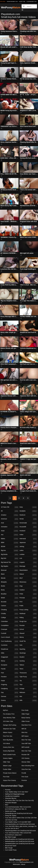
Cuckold (10, 633)
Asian (10, 531)
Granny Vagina (8, 758)
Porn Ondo (25, 710)
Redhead (28, 614)
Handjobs (28, 511)
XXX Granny (26, 758)
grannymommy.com (12, 2)
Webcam (28, 693)
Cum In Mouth (10, 637)
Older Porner (26, 721)
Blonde (10, 578)
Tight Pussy (28, 677)
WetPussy (11, 7)
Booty (10, 590)
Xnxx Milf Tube (26, 743)
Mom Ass (25, 732)
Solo (28, 645)
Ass (10, 535)
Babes (10, 539)
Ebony (10, 661)
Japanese (28, 543)
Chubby (10, 614)
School (28, 630)
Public (28, 606)
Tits (28, 681)
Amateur (10, 515)
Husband (28, 531)
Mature (28, 574)
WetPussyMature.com (27, 862)
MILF (28, 578)
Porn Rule (6, 777)
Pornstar (28, 598)
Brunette (10, 602)
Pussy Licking (28, 610)
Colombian (10, 622)
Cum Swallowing (10, 641)
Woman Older (26, 762)
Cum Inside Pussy (11, 850)
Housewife (28, 527)
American (10, 519)
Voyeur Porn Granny (9, 780)
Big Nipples (10, 566)
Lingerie (28, 562)
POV (28, 602)
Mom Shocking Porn (28, 766)
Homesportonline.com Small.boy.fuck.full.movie (20, 824)
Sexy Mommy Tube (9, 718)
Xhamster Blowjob (11, 803)
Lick (28, 558)
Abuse (23, 864)
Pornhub (8, 790)
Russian (28, 626)
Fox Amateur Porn (9, 714)
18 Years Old (10, 507)
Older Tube (7, 762)
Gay (10, 693)
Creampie (10, 630)
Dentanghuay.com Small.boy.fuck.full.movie (19, 813)
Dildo (10, 653)
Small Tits (28, 641)
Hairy (28, 507)
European (10, 665)
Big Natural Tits (10, 562)
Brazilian (10, 594)
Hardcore (28, 515)
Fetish (10, 681)
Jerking (28, 547)
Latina (28, 551)
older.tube (22, 2)
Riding (28, 618)
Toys (28, 685)
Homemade (28, 523)
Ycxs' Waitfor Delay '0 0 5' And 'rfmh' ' (17, 792)
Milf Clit (24, 729)
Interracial (28, 539)
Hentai (28, 519)
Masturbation (28, 570)
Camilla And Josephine (12, 796)
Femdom (10, 677)
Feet (10, 673)
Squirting (28, 649)
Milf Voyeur (25, 736)
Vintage (28, 689)
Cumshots (10, 645)
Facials (10, 669)
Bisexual (10, 570)
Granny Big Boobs (9, 751)
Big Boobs (10, 555)
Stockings (28, 653)
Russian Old (25, 755)
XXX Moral (6, 743)
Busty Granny (26, 718)
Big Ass (10, 551)
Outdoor (28, 590)
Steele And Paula (10, 811)
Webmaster (16, 864)
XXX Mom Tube (8, 721)
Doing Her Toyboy (11, 816)
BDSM (10, 547)
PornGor (24, 780)
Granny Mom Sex (9, 747)
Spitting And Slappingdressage (15, 794)
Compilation (10, 626)
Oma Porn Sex (26, 769)
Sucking (28, 661)
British (10, 598)
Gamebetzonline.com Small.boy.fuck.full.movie (20, 844)
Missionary (28, 582)
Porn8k (24, 773)
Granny (10, 701)
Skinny (28, 637)
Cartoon (10, 606)
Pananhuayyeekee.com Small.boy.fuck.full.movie (20, 831)
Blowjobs (10, 582)
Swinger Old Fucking (10, 725)
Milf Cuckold (25, 747)
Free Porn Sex (8, 736)
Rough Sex (28, 622)
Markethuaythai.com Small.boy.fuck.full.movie (19, 839)
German (10, 697)
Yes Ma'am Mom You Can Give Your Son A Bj (19, 800)
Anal (10, 523)
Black (10, 574)
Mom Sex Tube (26, 751)
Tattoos (28, 665)
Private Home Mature (10, 773)
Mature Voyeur (8, 732)
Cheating (10, 610)
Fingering (10, 685)
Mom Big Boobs (8, 740)
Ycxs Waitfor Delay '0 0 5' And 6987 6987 (18, 822)
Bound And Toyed (11, 846)
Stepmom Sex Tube (9, 729)
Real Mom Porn (26, 725)
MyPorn (5, 710)
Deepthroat (10, 649)
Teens (28, 669)
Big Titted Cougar (11, 837)
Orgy (28, 586)
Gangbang (10, 689)
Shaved (28, 633)
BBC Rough (9, 848)
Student (28, 657)
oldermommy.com (31, 2)
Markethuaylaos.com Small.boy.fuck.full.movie (20, 841)
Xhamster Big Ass (11, 798)
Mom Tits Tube (26, 740)
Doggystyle (10, 657)
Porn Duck (25, 777)
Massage (28, 566)
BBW (10, 543)
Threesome (28, 673)
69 (10, 511)
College (10, 618)
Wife (28, 701)
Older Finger (26, 714)
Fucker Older (7, 769)
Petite (28, 594)
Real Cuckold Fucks (9, 755)
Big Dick (10, 558)
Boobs (10, 586)
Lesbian (28, 555)
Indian (28, 535)
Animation (10, 527)
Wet (28, 697)
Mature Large (7, 766)
